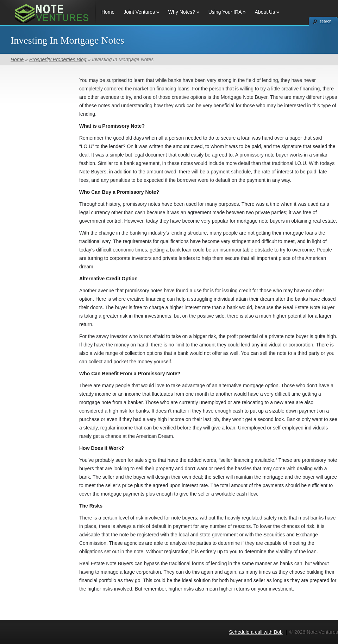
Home (108, 12)
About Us (267, 12)
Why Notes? (184, 12)
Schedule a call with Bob (256, 632)
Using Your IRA (227, 12)
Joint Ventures (141, 12)
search (326, 21)
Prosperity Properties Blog (58, 59)
